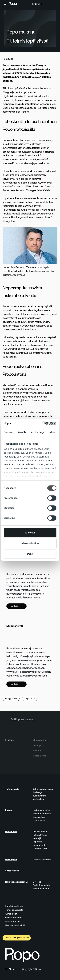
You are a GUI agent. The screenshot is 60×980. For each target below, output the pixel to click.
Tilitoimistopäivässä (32, 69)
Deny (30, 554)
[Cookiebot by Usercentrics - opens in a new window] (43, 423)
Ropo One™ (30, 699)
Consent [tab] (9, 432)
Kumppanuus (11, 699)
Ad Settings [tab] (38, 432)
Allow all (30, 533)
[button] (5, 4)
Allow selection (30, 543)
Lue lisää (16, 606)
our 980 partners (23, 449)
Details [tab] (22, 432)
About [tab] (53, 432)
